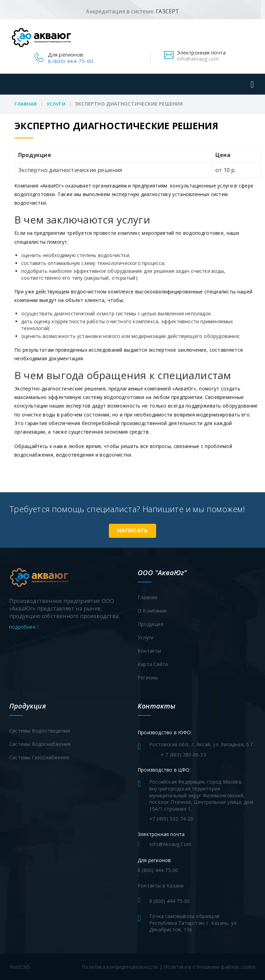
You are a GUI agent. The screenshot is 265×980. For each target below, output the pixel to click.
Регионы (148, 677)
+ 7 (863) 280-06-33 (184, 754)
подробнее (24, 626)
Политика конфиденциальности (120, 966)
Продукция (150, 624)
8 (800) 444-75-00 (71, 61)
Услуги (56, 104)
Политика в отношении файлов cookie (210, 966)
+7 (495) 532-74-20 (171, 818)
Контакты (149, 650)
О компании (152, 610)
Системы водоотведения (40, 730)
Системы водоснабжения (40, 744)
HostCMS (20, 966)
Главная (26, 104)
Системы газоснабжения (39, 757)
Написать (132, 530)
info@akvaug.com (198, 59)
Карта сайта (153, 664)
